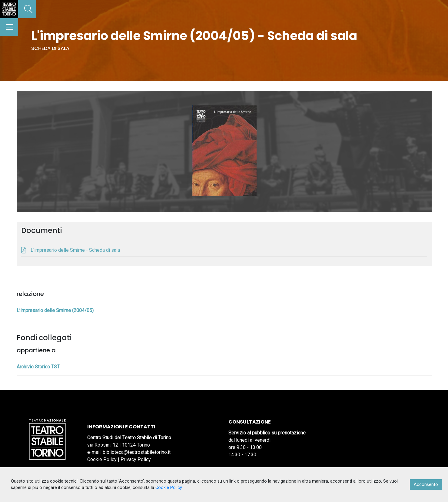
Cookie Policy (102, 459)
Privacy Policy (136, 459)
